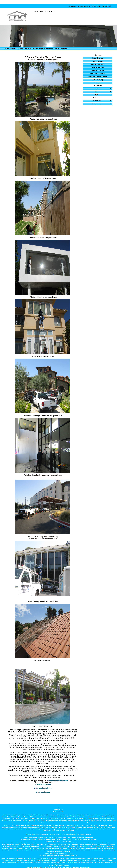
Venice (45, 831)
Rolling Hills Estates (57, 829)
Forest (34, 818)
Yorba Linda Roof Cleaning (95, 850)
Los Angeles (71, 827)
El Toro (25, 817)
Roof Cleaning (98, 61)
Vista (89, 839)
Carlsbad (51, 839)
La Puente (58, 827)
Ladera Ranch (102, 817)
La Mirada (52, 827)
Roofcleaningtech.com (43, 788)
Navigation (65, 49)
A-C (104, 89)
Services (13, 49)
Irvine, (84, 817)
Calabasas (68, 825)
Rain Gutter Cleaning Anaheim (49, 855)
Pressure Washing (98, 64)
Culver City (97, 825)
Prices (57, 49)
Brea (69, 815)
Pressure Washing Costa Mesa (61, 852)
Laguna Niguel (15, 818)
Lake (30, 818)
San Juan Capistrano (75, 820)
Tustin (46, 822)
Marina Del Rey (96, 827)
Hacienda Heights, (8, 827)
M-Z (104, 95)
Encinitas (57, 839)
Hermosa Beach (29, 827)
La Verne (64, 827)
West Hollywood (64, 831)
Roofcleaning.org (43, 792)
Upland (90, 838)
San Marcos (83, 839)
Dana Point (11, 817)
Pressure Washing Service (98, 77)
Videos (20, 49)
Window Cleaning (98, 70)
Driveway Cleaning (31, 49)
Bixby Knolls (47, 825)
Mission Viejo (65, 818)
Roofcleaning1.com (43, 784)
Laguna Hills (6, 818)
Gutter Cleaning (98, 58)
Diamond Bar (105, 825)
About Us (98, 83)
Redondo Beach (45, 829)
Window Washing (98, 67)
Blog (41, 49)
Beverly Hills (39, 825)
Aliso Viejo (45, 815)
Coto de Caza (110, 815)
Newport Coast (92, 818)
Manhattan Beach (86, 827)
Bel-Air (33, 825)
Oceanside (76, 839)
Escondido (64, 839)
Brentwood (55, 825)
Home (7, 49)
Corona (44, 834)
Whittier (72, 831)
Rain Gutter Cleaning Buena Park (68, 855)
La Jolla (70, 839)
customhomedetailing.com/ (57, 780)
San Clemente (65, 820)
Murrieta (73, 834)
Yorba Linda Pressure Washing (79, 822)
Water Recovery (98, 80)
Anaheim (64, 843)
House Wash (49, 49)
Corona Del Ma (93, 815)
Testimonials (102, 104)
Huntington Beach (65, 817)
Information (102, 101)
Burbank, (62, 825)
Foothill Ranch (32, 817)
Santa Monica (95, 829)
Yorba (64, 822)
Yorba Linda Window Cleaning (97, 822)
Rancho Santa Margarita (53, 820)
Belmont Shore (25, 825)
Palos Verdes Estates (15, 829)
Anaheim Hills (58, 815)
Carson (74, 825)
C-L (104, 92)
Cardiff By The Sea (42, 839)
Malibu (78, 827)
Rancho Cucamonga (78, 838)
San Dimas (76, 829)
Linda (67, 822)
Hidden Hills (38, 827)
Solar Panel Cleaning (98, 74)
